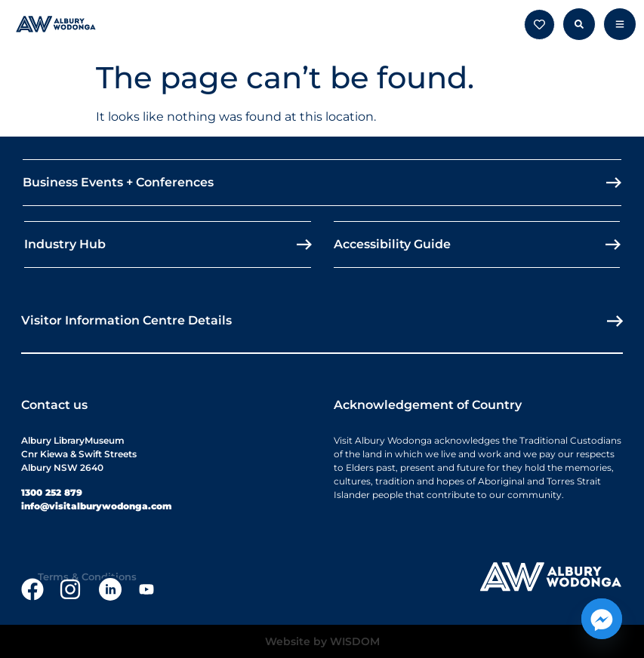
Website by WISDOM (322, 641)
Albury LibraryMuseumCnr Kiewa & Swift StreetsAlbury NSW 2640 (79, 454)
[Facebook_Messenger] (602, 619)
